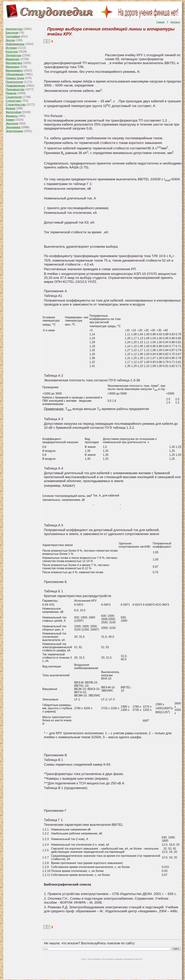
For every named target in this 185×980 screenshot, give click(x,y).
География (13, 36)
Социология (14, 97)
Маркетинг (13, 59)
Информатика (15, 44)
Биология (12, 33)
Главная (160, 22)
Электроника (14, 131)
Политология (14, 82)
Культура (12, 52)
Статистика (13, 101)
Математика (14, 63)
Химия (10, 120)
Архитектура (14, 29)
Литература (13, 55)
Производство (15, 89)
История (11, 48)
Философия (13, 112)
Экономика (13, 127)
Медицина (12, 67)
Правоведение (15, 86)
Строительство (16, 105)
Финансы (12, 116)
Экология (12, 123)
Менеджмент (14, 71)
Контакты (175, 22)
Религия (11, 93)
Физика (10, 108)
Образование (15, 74)
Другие (10, 40)
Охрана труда (15, 78)
